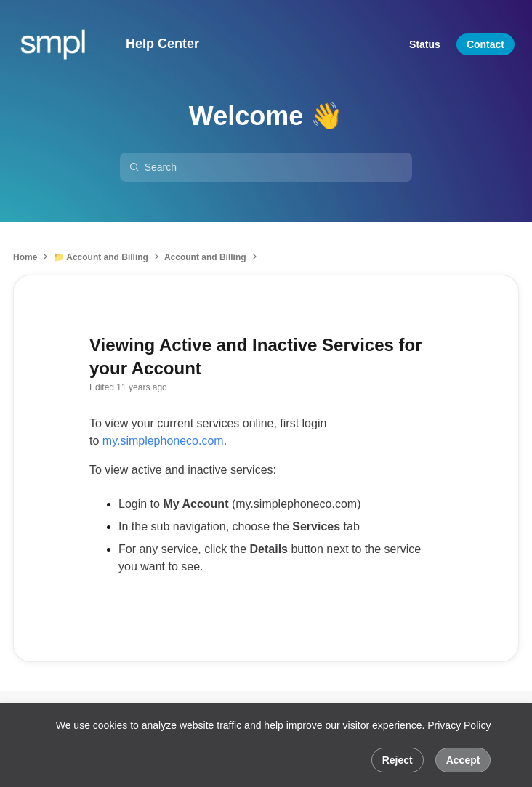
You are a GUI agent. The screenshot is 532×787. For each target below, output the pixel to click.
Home (25, 257)
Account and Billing (205, 257)
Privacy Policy (459, 725)
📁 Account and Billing (101, 257)
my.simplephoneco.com (163, 441)
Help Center (162, 44)
